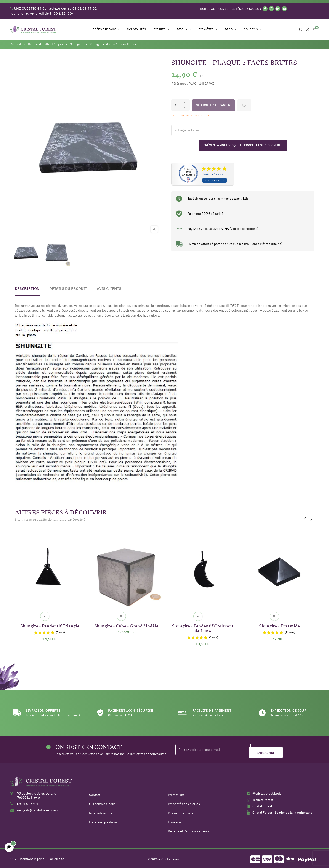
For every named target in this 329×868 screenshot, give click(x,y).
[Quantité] (180, 105)
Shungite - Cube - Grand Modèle (126, 623)
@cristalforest (263, 797)
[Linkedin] (278, 9)
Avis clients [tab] (109, 288)
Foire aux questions (103, 820)
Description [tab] (27, 288)
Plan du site (56, 857)
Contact (95, 792)
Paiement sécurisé (181, 811)
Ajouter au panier (213, 105)
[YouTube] (284, 9)
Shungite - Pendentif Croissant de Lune (203, 625)
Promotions (176, 792)
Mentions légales (32, 857)
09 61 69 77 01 (28, 802)
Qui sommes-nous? (103, 802)
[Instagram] (271, 9)
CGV (13, 857)
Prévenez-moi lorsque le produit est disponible (243, 145)
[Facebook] (265, 9)
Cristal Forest (262, 804)
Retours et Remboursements (189, 829)
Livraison (174, 820)
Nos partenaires (101, 811)
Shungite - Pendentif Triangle (50, 623)
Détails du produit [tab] (68, 288)
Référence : (180, 84)
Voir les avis (215, 180)
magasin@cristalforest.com (37, 808)
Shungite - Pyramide (279, 623)
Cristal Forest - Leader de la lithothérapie (282, 810)
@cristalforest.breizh (268, 791)
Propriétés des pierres (184, 802)
